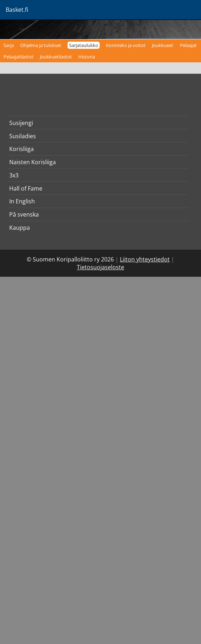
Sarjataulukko (84, 45)
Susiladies (23, 136)
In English (22, 201)
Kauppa (20, 228)
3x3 (14, 175)
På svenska (24, 214)
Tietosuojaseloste (100, 267)
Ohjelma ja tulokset (41, 45)
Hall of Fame (26, 188)
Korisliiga (22, 149)
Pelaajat (188, 45)
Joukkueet (163, 45)
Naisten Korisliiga (33, 162)
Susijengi (21, 123)
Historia (87, 57)
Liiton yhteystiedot (145, 259)
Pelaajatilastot (18, 57)
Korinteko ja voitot (126, 45)
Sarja (9, 45)
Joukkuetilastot (56, 57)
